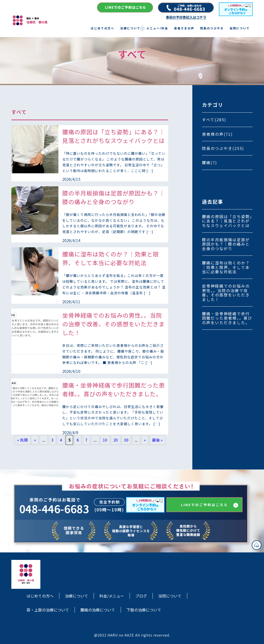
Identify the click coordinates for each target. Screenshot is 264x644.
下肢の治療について (144, 610)
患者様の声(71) (217, 134)
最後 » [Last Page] (157, 440)
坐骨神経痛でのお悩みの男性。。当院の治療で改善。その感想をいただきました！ (226, 292)
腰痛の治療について (98, 610)
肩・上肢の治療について (48, 610)
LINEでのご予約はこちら (205, 505)
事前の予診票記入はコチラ (186, 17)
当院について (240, 28)
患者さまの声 (184, 28)
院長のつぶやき (212, 28)
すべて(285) (214, 120)
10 (105, 440)
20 (116, 440)
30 (126, 440)
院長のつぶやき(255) (223, 148)
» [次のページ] (145, 440)
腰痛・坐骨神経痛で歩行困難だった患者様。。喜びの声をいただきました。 (227, 318)
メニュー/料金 (157, 28)
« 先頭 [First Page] (22, 440)
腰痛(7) (210, 162)
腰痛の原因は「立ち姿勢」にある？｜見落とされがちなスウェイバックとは (227, 221)
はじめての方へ (103, 28)
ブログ (141, 596)
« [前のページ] (35, 440)
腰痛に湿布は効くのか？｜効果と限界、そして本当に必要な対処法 (226, 267)
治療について (130, 28)
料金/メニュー (112, 596)
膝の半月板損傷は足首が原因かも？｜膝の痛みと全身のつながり (226, 244)
